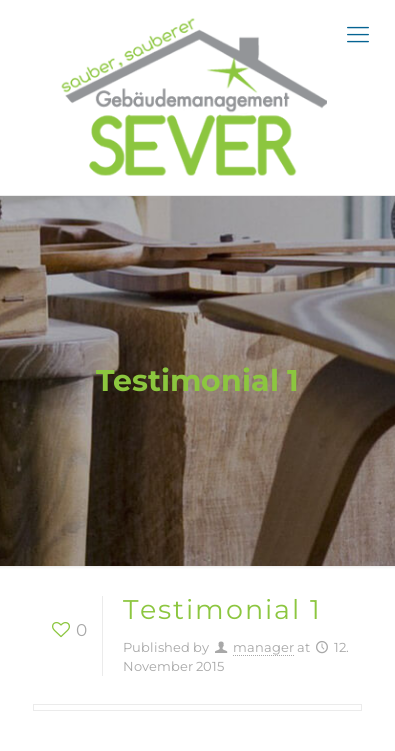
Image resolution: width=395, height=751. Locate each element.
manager (263, 647)
